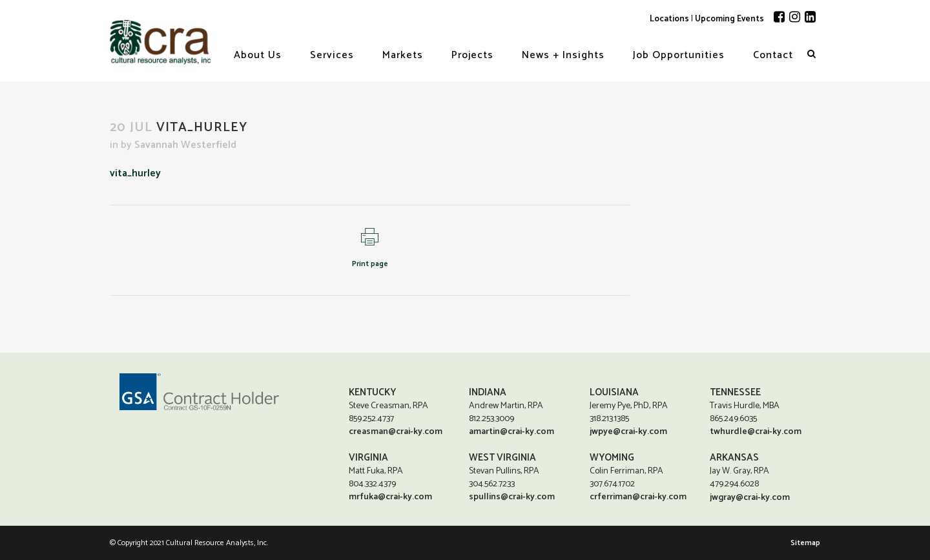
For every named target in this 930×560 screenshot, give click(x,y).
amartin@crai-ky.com (512, 431)
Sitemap (805, 543)
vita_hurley (135, 173)
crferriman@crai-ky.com (638, 496)
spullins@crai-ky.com (512, 496)
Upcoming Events (729, 19)
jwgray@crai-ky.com (750, 498)
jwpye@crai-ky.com (628, 431)
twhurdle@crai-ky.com (756, 431)
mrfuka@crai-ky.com (390, 496)
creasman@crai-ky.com (396, 431)
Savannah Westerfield (185, 145)
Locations (669, 19)
